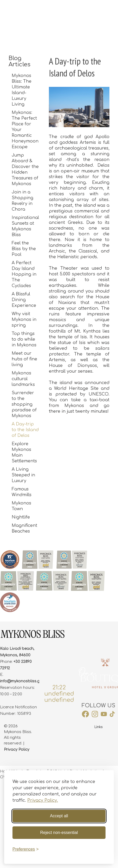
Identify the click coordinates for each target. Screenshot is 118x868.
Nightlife (21, 517)
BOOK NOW (106, 9)
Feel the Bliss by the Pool (24, 249)
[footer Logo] (32, 637)
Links (98, 727)
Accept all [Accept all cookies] (59, 816)
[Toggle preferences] (26, 849)
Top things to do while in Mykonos (24, 339)
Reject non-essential (59, 833)
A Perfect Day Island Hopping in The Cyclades (24, 274)
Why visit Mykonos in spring (24, 320)
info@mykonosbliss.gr (21, 681)
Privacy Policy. (43, 800)
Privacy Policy (17, 750)
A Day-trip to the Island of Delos (25, 430)
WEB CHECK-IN (76, 9)
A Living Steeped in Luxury (23, 475)
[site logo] (35, 10)
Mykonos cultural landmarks (23, 379)
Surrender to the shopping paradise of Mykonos (24, 404)
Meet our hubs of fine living (24, 359)
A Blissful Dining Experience (24, 300)
